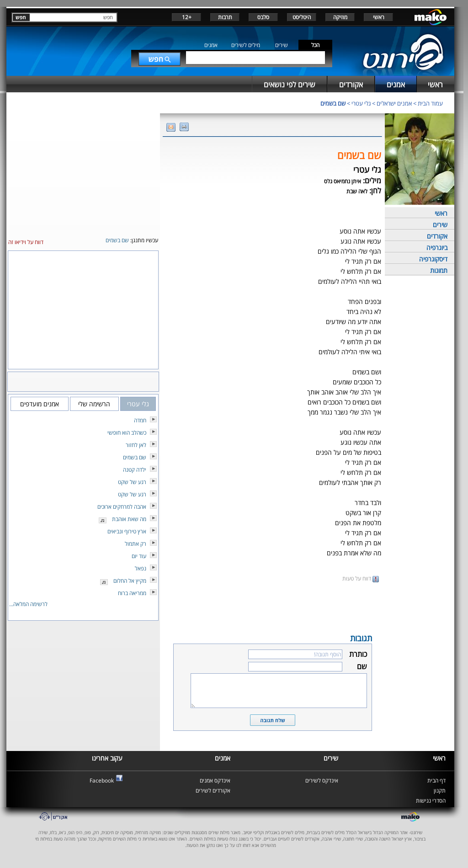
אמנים (211, 45)
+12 (187, 17)
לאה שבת (357, 191)
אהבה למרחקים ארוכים (122, 507)
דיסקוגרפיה (433, 259)
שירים (282, 45)
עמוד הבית (430, 103)
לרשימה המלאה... (28, 604)
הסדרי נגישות (431, 801)
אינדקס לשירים (322, 780)
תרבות (225, 17)
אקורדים (437, 236)
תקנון (440, 791)
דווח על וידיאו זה (26, 242)
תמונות (439, 270)
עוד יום (139, 556)
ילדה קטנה (135, 470)
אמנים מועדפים (40, 404)
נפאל (141, 568)
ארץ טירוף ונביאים (127, 531)
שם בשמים (333, 103)
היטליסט (302, 17)
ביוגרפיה (437, 248)
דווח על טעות (361, 578)
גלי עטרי (361, 103)
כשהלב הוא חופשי (127, 433)
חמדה (140, 420)
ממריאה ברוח (132, 593)
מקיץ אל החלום (130, 581)
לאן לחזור (136, 445)
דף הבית (436, 780)
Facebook (102, 780)
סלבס (263, 17)
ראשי (379, 17)
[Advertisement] (272, 607)
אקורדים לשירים (213, 791)
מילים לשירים (246, 45)
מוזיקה (340, 17)
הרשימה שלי (94, 404)
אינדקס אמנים (215, 780)
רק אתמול (136, 544)
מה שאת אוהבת (129, 519)
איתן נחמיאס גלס (343, 181)
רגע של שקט (132, 482)
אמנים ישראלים (394, 103)
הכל (315, 45)
